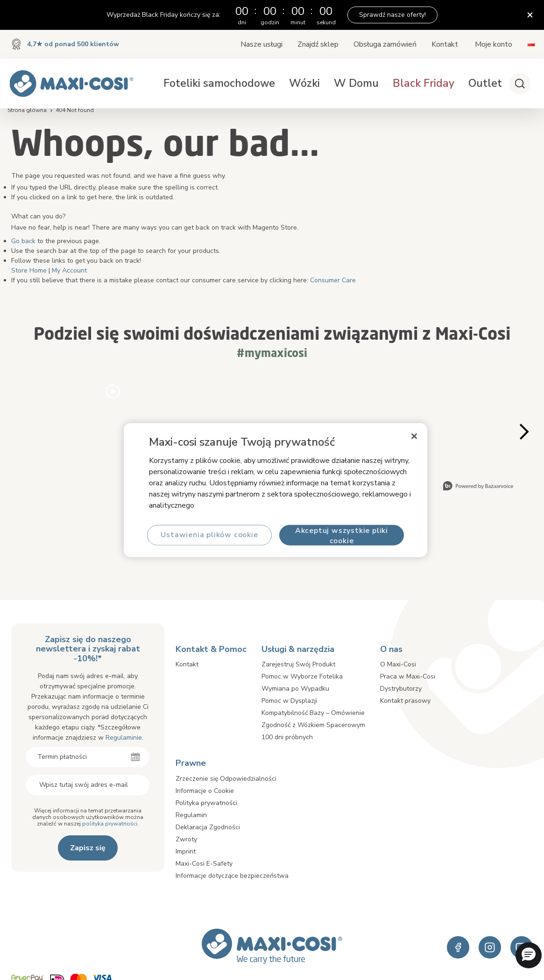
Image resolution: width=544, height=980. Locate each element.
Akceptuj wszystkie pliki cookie (341, 535)
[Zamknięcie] (414, 436)
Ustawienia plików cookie (209, 535)
